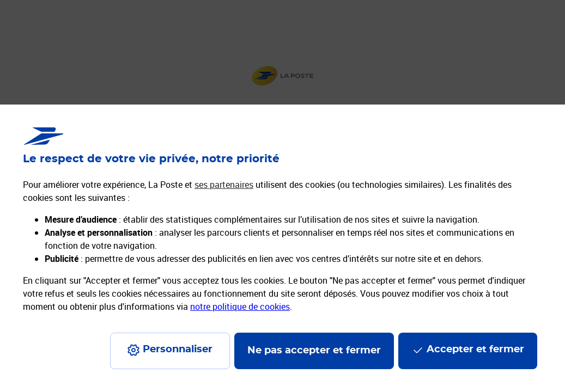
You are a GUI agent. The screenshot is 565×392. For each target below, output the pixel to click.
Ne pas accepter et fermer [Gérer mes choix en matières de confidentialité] (314, 351)
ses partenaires (224, 185)
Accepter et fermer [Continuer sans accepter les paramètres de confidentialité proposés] (475, 350)
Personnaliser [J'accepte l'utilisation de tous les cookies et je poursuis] (178, 350)
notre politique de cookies (240, 307)
